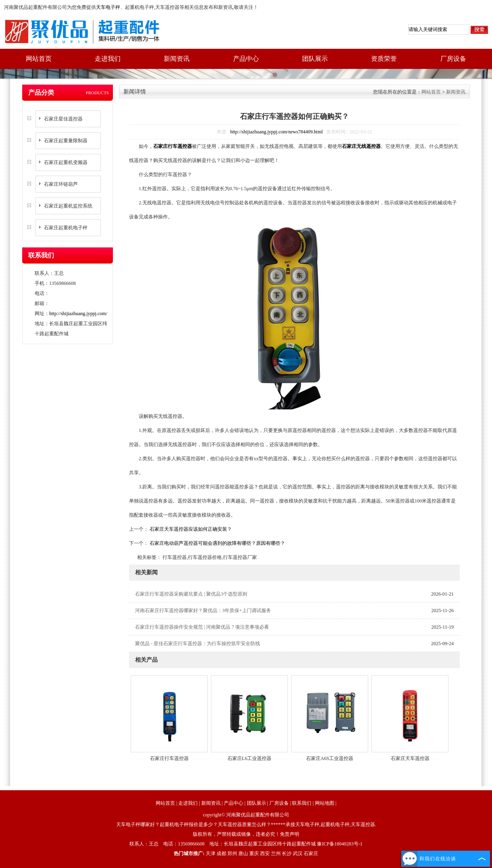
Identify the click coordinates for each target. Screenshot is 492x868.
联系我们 (302, 803)
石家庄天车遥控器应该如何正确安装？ (190, 529)
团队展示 (315, 59)
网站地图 (325, 803)
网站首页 (39, 59)
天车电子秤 (108, 7)
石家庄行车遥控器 (169, 758)
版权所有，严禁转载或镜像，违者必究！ (236, 834)
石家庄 (311, 853)
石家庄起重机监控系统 (68, 206)
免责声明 (290, 834)
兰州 (276, 853)
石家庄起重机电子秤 (66, 228)
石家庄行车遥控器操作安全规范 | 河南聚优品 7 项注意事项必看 (202, 627)
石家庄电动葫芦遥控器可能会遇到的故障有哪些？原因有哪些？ (217, 543)
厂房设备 (453, 59)
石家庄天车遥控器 (410, 758)
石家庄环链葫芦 (61, 184)
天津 (211, 853)
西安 (265, 853)
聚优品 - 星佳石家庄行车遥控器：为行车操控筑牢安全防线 (198, 644)
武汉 (298, 853)
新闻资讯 (177, 59)
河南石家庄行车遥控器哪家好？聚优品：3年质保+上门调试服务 (203, 611)
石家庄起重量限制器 (66, 141)
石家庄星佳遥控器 (63, 119)
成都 (221, 853)
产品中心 (246, 59)
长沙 (287, 853)
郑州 (232, 853)
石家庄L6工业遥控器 (249, 758)
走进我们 (108, 59)
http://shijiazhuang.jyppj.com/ (78, 314)
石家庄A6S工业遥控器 (330, 758)
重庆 (254, 853)
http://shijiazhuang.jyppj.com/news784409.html (277, 132)
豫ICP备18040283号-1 (340, 844)
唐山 (243, 853)
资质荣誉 (384, 59)
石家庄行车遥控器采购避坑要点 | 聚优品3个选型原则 (191, 594)
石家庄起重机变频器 (66, 162)
